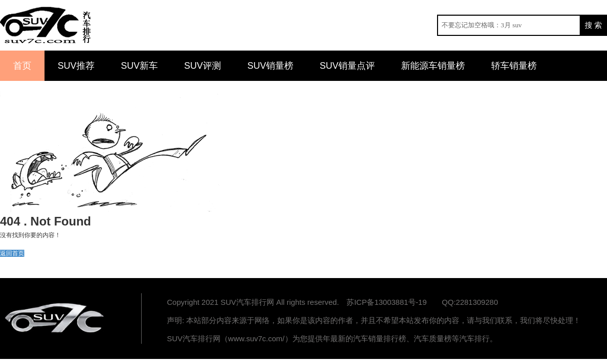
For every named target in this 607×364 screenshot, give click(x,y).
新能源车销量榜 (433, 66)
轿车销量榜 (514, 66)
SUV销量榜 (270, 66)
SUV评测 (203, 66)
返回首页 (12, 253)
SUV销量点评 (347, 66)
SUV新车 (139, 66)
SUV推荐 (76, 66)
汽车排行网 (56, 318)
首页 (22, 66)
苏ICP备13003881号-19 (386, 302)
